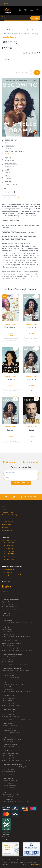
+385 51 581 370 (8, 700)
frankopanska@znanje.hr (12, 717)
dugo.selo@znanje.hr (10, 772)
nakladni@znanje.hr (9, 569)
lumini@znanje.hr (9, 675)
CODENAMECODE (34, 864)
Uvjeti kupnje (6, 525)
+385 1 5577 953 (8, 559)
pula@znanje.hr (9, 620)
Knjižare (5, 3)
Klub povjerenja (7, 522)
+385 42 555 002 (8, 673)
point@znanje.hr (9, 799)
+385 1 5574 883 (8, 714)
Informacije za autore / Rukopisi (13, 575)
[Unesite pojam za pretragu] (21, 18)
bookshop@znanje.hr (10, 607)
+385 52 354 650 (8, 557)
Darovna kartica (7, 530)
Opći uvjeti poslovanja (10, 515)
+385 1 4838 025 (8, 769)
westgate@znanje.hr (10, 730)
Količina (6, 59)
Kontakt (4, 509)
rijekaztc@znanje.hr (10, 703)
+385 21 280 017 (8, 783)
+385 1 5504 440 (8, 546)
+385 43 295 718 (8, 543)
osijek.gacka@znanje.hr (11, 744)
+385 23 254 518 (8, 551)
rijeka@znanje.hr (9, 634)
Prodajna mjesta (8, 512)
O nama (4, 506)
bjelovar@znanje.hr (10, 758)
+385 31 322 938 (8, 742)
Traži (35, 18)
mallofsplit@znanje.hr (11, 785)
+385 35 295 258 (8, 554)
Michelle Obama (11, 324)
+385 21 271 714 (8, 659)
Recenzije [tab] (21, 198)
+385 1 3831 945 (8, 797)
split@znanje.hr (9, 662)
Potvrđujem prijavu (21, 483)
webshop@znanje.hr (9, 540)
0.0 (32, 53)
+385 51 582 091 (8, 548)
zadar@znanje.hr (9, 689)
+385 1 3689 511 (8, 572)
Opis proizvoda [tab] (9, 198)
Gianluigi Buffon (31, 427)
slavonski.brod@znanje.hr (12, 648)
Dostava (5, 527)
